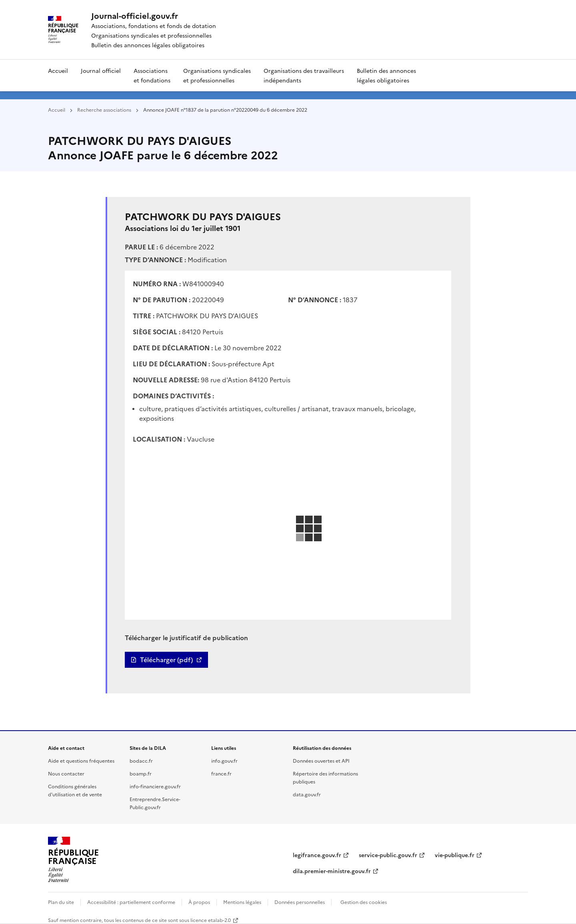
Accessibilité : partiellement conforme (131, 902)
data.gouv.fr (307, 794)
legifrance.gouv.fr (317, 855)
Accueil (58, 70)
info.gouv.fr (224, 760)
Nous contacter (66, 773)
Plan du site (61, 902)
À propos (199, 902)
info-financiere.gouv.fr (155, 786)
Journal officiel (101, 70)
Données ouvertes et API (321, 760)
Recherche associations (104, 109)
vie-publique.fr (455, 855)
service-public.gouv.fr (388, 855)
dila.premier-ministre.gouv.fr (332, 871)
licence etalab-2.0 (211, 920)
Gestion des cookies (364, 902)
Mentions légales (242, 902)
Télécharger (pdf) (166, 660)
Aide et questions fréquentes (81, 760)
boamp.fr (141, 773)
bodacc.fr (141, 760)
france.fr (221, 773)
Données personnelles (300, 902)
